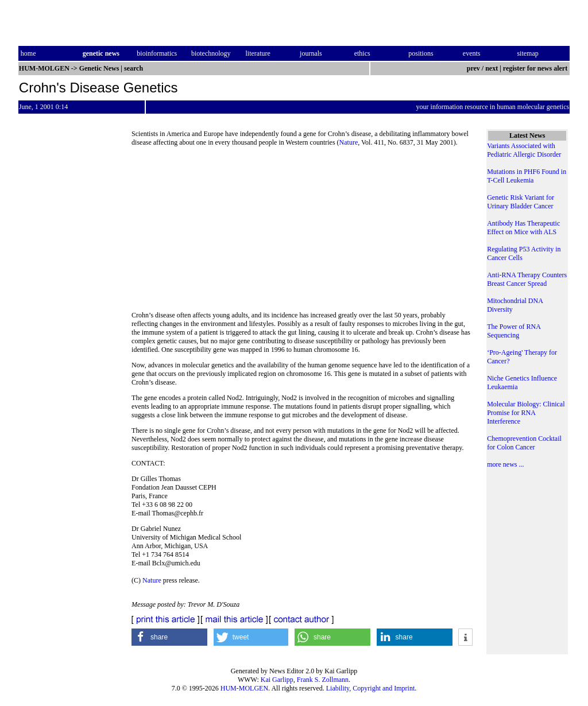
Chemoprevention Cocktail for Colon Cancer (524, 443)
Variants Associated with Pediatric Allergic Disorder (524, 150)
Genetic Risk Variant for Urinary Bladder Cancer (521, 202)
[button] (169, 637)
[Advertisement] (302, 232)
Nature (349, 142)
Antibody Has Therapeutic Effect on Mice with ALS (523, 228)
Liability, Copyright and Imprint (371, 688)
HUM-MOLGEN (244, 688)
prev (473, 68)
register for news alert (536, 68)
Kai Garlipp (277, 680)
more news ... (505, 464)
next (492, 68)
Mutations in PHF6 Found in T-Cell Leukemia (527, 176)
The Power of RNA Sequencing (514, 331)
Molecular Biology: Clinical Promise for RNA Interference (526, 413)
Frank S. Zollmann (323, 680)
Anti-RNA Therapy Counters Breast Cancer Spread (527, 279)
